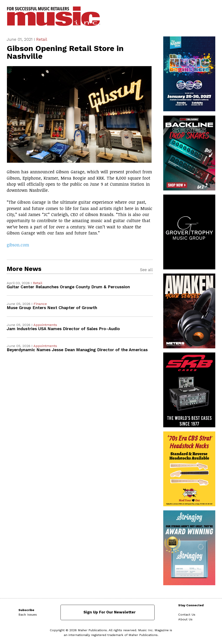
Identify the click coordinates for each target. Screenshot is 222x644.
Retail (42, 39)
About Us (185, 619)
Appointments (45, 325)
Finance (40, 304)
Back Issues (28, 615)
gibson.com (18, 245)
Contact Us (187, 615)
